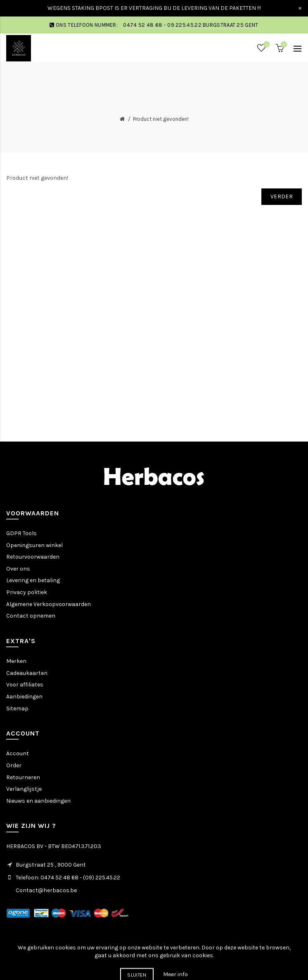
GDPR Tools (21, 533)
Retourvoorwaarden (33, 557)
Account (18, 753)
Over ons (18, 569)
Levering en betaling (33, 580)
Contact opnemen (31, 616)
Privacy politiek (27, 592)
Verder (282, 196)
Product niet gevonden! (161, 119)
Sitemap (17, 709)
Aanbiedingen (24, 697)
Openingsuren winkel (34, 545)
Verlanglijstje (24, 789)
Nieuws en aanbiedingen (38, 801)
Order (14, 765)
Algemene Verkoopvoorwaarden (49, 604)
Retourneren (23, 777)
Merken (16, 661)
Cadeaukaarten (27, 673)
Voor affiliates (25, 685)
